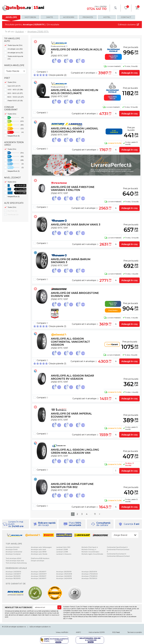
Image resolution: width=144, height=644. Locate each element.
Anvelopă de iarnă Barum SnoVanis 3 (71, 261)
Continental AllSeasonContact (118, 556)
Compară (42, 72)
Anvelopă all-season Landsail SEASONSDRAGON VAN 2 (75, 130)
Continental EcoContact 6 (117, 554)
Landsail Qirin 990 (63, 547)
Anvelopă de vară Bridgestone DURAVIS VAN (75, 295)
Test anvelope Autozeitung (16, 563)
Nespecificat (14, 136)
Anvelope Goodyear (13, 554)
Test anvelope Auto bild (15, 561)
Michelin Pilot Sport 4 (90, 547)
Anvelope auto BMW (39, 552)
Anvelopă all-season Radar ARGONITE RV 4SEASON (72, 377)
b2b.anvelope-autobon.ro (40, 627)
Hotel (107, 17)
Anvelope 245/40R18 (64, 578)
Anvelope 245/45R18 (64, 576)
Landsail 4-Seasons (64, 554)
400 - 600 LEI (15, 90)
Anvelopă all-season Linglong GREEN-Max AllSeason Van (75, 451)
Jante (50, 17)
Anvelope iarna (15, 53)
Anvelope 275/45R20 (90, 576)
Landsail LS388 (62, 552)
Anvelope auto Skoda (39, 554)
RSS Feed (116, 632)
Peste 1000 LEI (15, 101)
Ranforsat (13, 215)
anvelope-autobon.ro (17, 627)
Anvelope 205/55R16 (13, 572)
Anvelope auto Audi (38, 550)
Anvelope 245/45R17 (39, 578)
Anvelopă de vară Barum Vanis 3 (76, 225)
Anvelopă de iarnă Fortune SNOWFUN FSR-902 (72, 486)
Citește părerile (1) (57, 326)
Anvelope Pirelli (12, 550)
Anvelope (11, 17)
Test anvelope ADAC (13, 558)
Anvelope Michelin (13, 547)
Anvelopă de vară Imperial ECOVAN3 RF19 (71, 415)
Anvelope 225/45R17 (13, 574)
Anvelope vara (15, 49)
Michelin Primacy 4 (89, 550)
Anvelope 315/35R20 (89, 578)
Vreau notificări (62, 632)
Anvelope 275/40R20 (90, 574)
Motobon (30, 17)
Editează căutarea (127, 25)
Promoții (88, 17)
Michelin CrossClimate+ (90, 552)
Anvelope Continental (14, 552)
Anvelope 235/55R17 (39, 576)
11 (95, 514)
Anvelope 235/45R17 (39, 572)
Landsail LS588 (62, 550)
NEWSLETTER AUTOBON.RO (19, 607)
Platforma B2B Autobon (40, 558)
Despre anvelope (38, 561)
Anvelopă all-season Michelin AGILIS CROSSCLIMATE (75, 92)
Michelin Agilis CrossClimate (92, 554)
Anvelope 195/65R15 (13, 576)
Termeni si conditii (135, 632)
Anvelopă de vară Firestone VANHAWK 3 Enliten (73, 189)
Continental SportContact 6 (117, 547)
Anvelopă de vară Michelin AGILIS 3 (76, 51)
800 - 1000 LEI (16, 97)
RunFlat (12, 211)
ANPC (78, 632)
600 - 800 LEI (15, 93)
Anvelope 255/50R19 (89, 572)
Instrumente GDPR (97, 632)
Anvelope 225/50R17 (39, 574)
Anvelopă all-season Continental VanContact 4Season (70, 342)
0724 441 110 (97, 9)
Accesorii (69, 17)
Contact (126, 17)
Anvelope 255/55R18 (64, 572)
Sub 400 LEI (14, 86)
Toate (12, 82)
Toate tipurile (15, 45)
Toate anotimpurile (15, 57)
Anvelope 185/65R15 (13, 578)
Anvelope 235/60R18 (64, 574)
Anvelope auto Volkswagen (41, 547)
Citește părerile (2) (58, 75)
